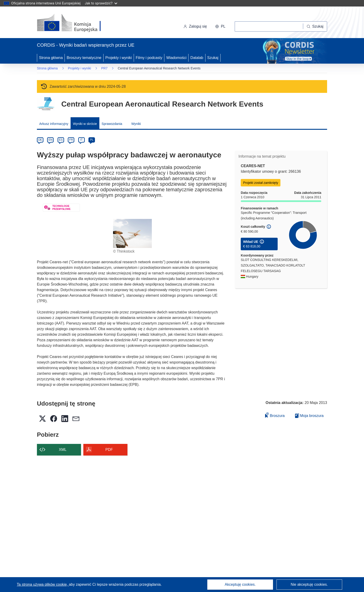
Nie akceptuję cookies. (309, 584)
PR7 (104, 68)
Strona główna (51, 58)
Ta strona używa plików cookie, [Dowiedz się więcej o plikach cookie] (43, 584)
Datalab (197, 58)
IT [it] (81, 140)
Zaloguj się (195, 26)
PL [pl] (92, 140)
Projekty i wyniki (119, 58)
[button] (220, 26)
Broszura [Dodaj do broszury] (275, 415)
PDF (109, 450)
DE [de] (40, 140)
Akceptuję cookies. (240, 584)
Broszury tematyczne (84, 58)
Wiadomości (176, 58)
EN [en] (50, 140)
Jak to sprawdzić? (101, 3)
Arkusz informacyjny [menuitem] (54, 124)
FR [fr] (71, 140)
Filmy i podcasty (149, 58)
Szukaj (213, 58)
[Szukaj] (315, 26)
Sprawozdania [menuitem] (112, 124)
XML (63, 450)
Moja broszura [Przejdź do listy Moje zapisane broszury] (309, 416)
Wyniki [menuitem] (136, 124)
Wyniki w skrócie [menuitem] (85, 124)
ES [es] (61, 140)
